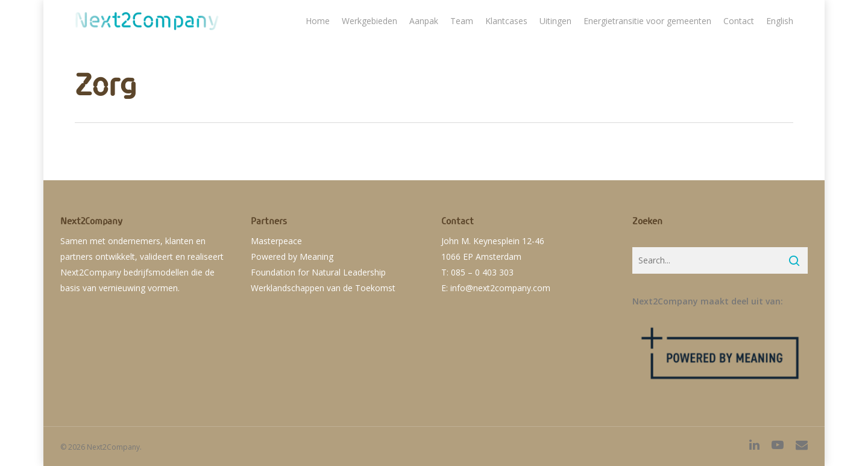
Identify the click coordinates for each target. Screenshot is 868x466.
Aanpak (424, 21)
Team (462, 21)
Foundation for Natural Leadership (318, 272)
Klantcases (506, 21)
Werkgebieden (370, 21)
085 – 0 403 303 (482, 272)
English (780, 21)
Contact (739, 21)
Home (318, 21)
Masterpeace (276, 241)
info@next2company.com (500, 288)
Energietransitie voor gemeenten (647, 21)
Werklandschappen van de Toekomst (323, 288)
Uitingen (555, 21)
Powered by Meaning (292, 257)
